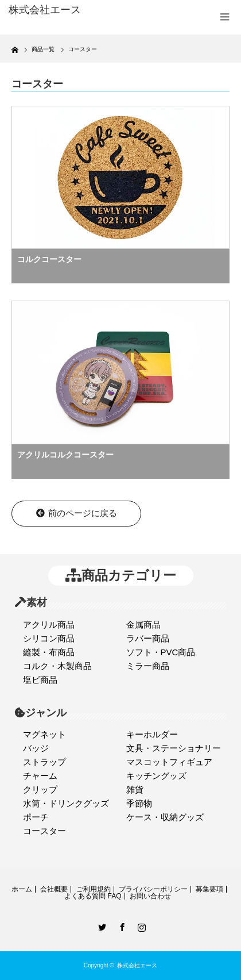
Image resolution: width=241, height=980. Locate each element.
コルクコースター (49, 259)
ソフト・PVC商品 (161, 652)
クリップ (40, 789)
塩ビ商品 (40, 680)
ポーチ (36, 817)
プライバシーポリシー (153, 889)
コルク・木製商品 (57, 666)
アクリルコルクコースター (65, 455)
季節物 (139, 803)
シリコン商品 (49, 638)
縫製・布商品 (49, 652)
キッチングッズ (156, 776)
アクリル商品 (49, 624)
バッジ (36, 748)
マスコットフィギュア (169, 762)
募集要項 (209, 889)
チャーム (40, 776)
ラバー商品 (148, 638)
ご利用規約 (94, 889)
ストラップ (44, 762)
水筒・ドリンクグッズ (66, 803)
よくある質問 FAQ (93, 896)
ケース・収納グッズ (165, 817)
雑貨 (135, 789)
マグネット (44, 734)
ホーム (22, 889)
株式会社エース (137, 965)
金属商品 (143, 624)
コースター (44, 831)
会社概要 (54, 889)
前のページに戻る (77, 513)
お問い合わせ (150, 896)
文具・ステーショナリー (174, 748)
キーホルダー (152, 734)
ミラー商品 (148, 666)
